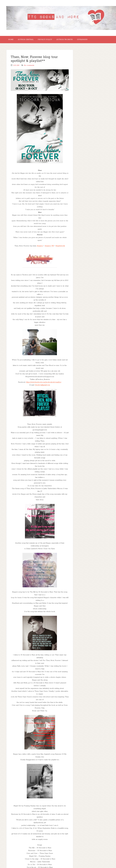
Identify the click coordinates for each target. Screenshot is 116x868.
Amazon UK (49, 247)
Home (11, 40)
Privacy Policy (48, 40)
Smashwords (60, 247)
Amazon (40, 247)
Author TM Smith (69, 40)
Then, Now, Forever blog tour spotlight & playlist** (34, 60)
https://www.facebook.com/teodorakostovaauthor (44, 384)
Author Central (28, 40)
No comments (29, 67)
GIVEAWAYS (88, 40)
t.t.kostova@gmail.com (42, 386)
